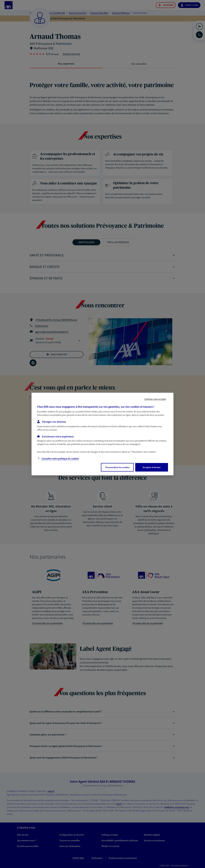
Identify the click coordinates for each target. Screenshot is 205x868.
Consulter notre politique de (60, 459)
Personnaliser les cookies (117, 467)
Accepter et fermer (152, 467)
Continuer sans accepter (155, 399)
